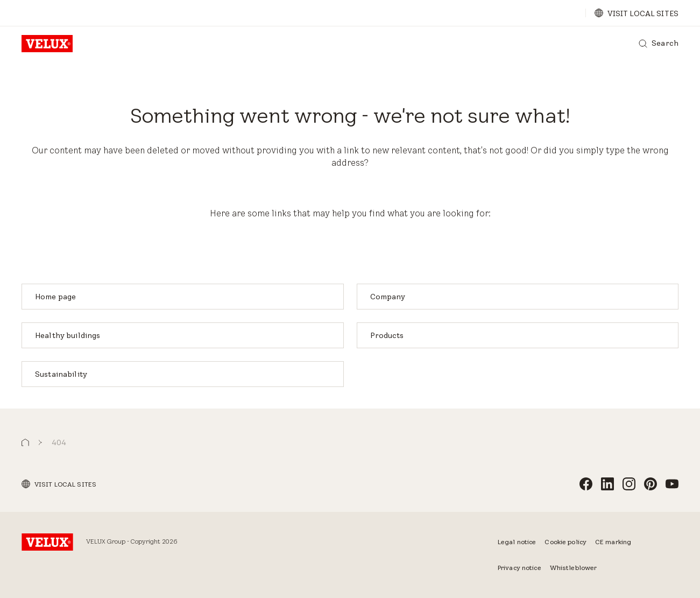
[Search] (659, 44)
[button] (25, 443)
